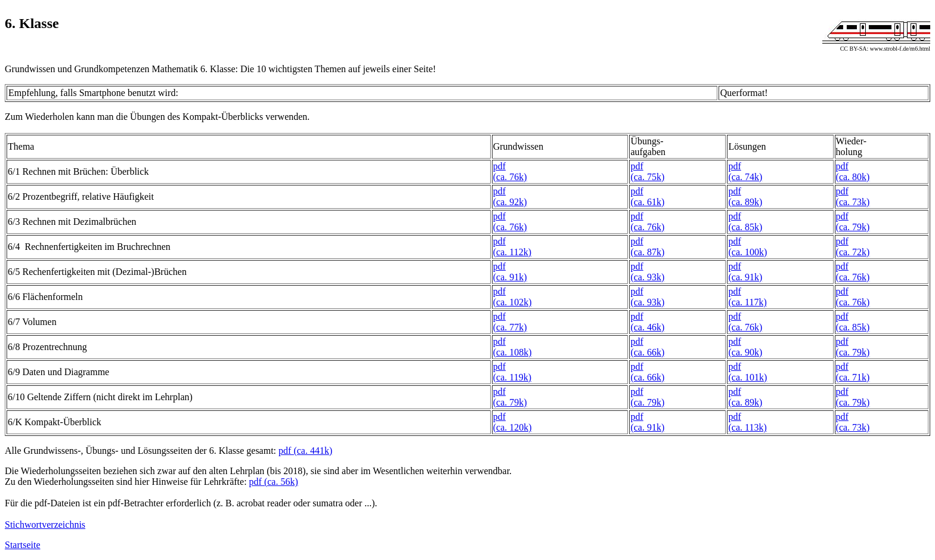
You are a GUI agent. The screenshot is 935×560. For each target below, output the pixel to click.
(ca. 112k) (512, 252)
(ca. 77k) (510, 327)
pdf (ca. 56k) (274, 482)
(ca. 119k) (512, 377)
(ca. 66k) (647, 352)
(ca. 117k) (747, 302)
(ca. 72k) (853, 252)
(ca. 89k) (745, 202)
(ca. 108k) (513, 352)
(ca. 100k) (747, 252)
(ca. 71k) (853, 377)
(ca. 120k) (513, 427)
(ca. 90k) (745, 352)
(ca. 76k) (510, 177)
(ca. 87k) (647, 252)
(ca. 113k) (747, 427)
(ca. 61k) (647, 202)
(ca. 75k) (647, 177)
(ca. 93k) (647, 277)
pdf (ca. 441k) (305, 451)
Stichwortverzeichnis (45, 525)
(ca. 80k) (853, 177)
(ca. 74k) (745, 177)
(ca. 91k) (510, 277)
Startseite (23, 545)
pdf (499, 166)
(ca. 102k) (513, 302)
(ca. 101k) (747, 377)
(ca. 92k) (510, 202)
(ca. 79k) (853, 227)
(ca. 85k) (745, 227)
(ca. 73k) (853, 202)
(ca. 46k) (647, 327)
